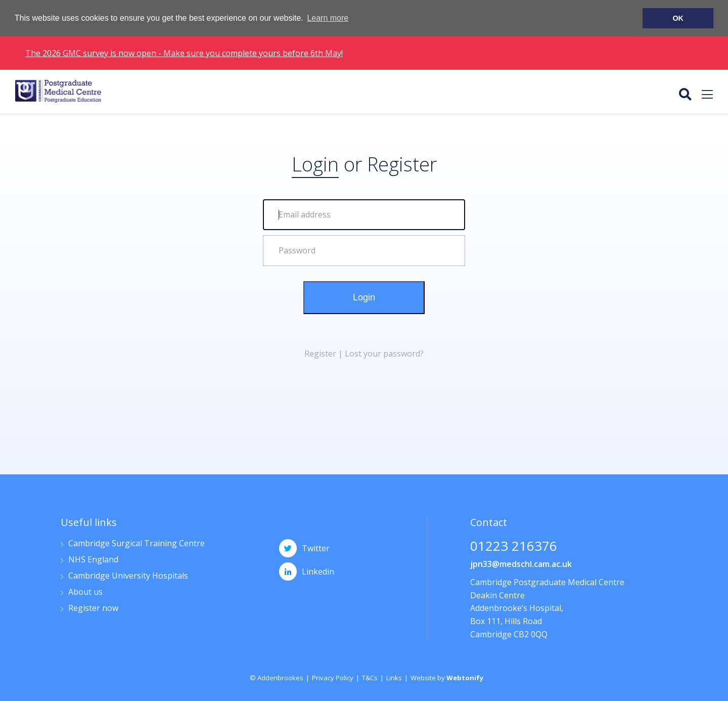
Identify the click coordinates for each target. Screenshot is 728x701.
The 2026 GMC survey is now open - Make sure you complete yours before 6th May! (184, 52)
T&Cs (370, 677)
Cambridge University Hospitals (128, 576)
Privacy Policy (333, 677)
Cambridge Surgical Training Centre (136, 543)
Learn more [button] (328, 18)
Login (364, 297)
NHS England (93, 560)
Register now (93, 608)
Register (402, 163)
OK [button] (678, 18)
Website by (447, 677)
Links (394, 677)
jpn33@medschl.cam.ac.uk (521, 563)
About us (85, 592)
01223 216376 (514, 546)
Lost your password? (384, 353)
